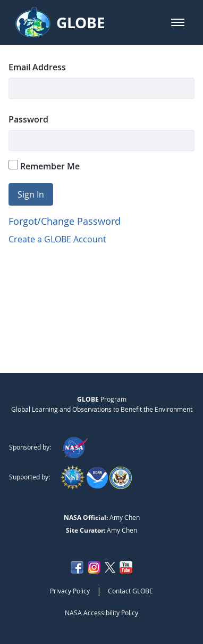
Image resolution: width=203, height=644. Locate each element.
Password (28, 119)
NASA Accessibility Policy (101, 613)
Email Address (37, 67)
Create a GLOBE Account (57, 239)
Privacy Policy (70, 591)
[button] (178, 22)
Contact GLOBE (130, 591)
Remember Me (44, 166)
